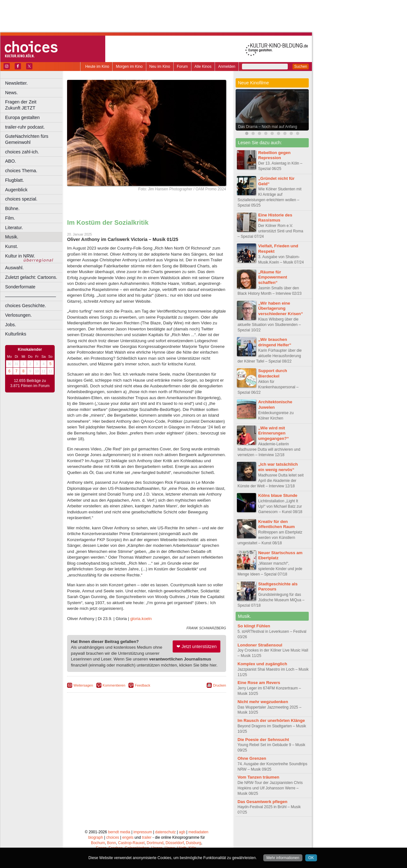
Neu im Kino (160, 67)
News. (11, 93)
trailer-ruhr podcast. (25, 127)
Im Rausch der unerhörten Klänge (271, 720)
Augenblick (16, 190)
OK (311, 858)
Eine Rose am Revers (259, 683)
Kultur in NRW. (20, 256)
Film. (10, 218)
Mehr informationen (283, 858)
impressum (143, 832)
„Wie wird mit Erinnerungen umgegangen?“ (274, 433)
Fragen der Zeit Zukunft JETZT (34, 105)
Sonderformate (20, 287)
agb (182, 832)
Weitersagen (83, 685)
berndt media (119, 832)
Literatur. (14, 228)
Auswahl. (14, 268)
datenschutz (166, 832)
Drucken (220, 685)
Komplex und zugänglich (262, 664)
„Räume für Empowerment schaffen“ (273, 277)
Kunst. (12, 246)
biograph (96, 837)
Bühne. (12, 208)
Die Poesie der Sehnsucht (263, 740)
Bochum (98, 843)
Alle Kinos (203, 67)
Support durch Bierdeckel (273, 373)
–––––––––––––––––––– (31, 296)
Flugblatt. (14, 180)
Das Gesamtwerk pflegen (262, 802)
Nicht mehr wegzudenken (263, 702)
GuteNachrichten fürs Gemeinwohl (27, 139)
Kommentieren (114, 685)
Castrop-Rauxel (131, 843)
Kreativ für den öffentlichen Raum (276, 524)
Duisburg (194, 843)
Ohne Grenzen (252, 758)
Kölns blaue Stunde (278, 495)
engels (128, 837)
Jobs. (10, 325)
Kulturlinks (16, 334)
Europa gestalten (22, 117)
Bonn (112, 843)
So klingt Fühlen (254, 626)
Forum (182, 67)
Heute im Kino (97, 67)
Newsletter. (16, 83)
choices (113, 837)
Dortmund (155, 843)
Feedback (142, 685)
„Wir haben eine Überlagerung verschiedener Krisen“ (281, 309)
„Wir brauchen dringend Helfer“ (275, 342)
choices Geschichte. (26, 306)
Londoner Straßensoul (260, 645)
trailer (147, 837)
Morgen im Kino (129, 67)
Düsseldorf (175, 843)
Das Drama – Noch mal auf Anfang (268, 127)
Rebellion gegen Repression (274, 155)
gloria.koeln (141, 619)
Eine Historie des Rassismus (275, 218)
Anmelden (227, 67)
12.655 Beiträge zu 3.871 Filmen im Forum (30, 383)
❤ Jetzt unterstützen (197, 646)
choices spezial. (21, 199)
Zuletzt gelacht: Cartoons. (31, 277)
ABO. (10, 161)
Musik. (12, 237)
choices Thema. (21, 171)
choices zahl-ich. (22, 152)
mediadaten (198, 832)
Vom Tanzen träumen (258, 777)
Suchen (301, 67)
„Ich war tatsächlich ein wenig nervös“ (278, 467)
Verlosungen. (18, 315)
